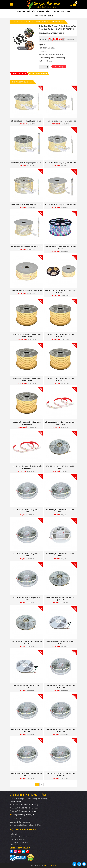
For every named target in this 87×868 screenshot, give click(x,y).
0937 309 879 (29, 805)
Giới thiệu (31, 11)
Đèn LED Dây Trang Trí (54, 22)
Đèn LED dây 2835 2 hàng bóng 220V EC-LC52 (60, 121)
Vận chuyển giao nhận (18, 839)
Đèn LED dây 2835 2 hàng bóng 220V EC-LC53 (27, 163)
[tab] (19, 73)
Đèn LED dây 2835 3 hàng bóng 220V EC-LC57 (27, 246)
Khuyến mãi (55, 11)
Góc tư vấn (66, 11)
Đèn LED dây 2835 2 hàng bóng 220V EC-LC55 (27, 205)
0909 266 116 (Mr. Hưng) (29, 811)
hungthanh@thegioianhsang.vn (24, 815)
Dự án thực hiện (40, 16)
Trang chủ (21, 11)
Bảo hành (14, 834)
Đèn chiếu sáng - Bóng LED (33, 22)
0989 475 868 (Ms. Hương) (30, 808)
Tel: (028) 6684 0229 (17, 802)
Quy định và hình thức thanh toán (22, 837)
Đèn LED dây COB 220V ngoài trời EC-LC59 (27, 290)
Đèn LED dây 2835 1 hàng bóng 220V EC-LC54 (60, 163)
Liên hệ (51, 16)
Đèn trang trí (42, 11)
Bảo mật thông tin (17, 845)
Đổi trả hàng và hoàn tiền (19, 842)
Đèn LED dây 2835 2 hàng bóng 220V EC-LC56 (60, 205)
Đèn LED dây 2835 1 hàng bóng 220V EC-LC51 (27, 121)
